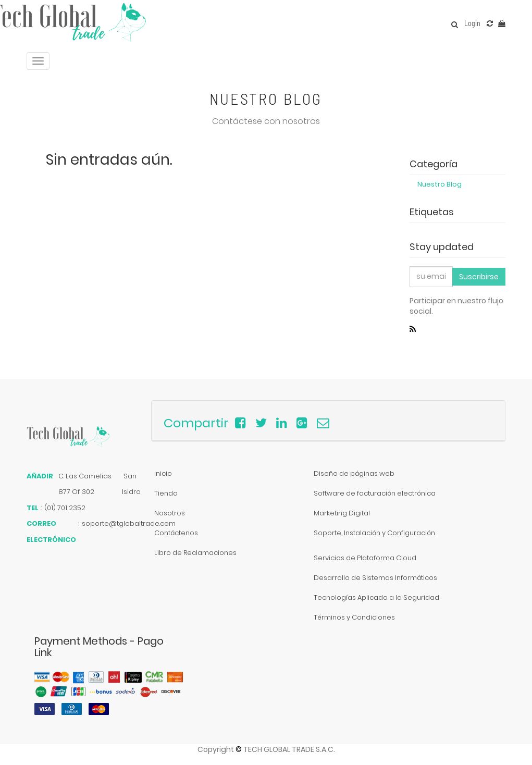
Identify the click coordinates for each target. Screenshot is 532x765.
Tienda (166, 493)
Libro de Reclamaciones (195, 553)
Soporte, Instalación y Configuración (374, 533)
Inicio (163, 473)
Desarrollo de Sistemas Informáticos (375, 578)
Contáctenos (176, 533)
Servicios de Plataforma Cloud (365, 558)
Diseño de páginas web (354, 473)
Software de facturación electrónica (375, 493)
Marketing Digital (342, 513)
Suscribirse (479, 277)
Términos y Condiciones (354, 617)
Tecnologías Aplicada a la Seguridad (376, 597)
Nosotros (170, 513)
